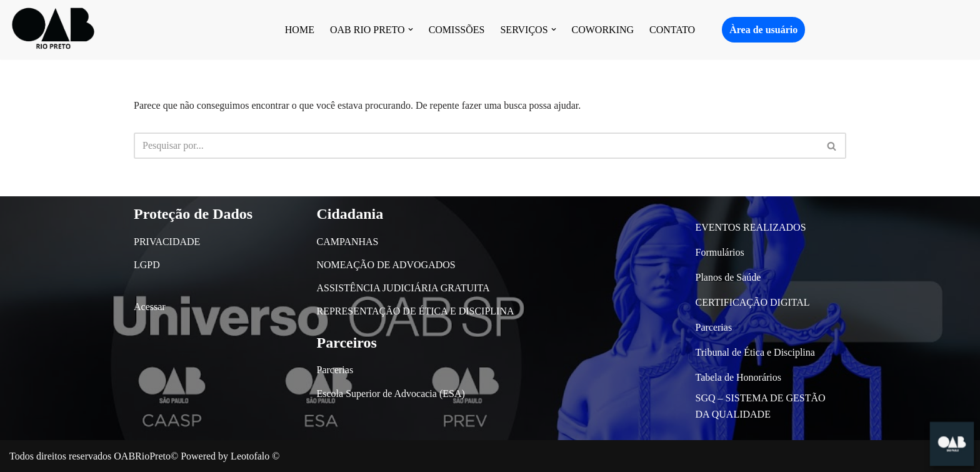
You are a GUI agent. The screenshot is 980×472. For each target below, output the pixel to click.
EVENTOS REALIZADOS (751, 227)
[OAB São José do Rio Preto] (53, 30)
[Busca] (476, 146)
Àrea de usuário (763, 30)
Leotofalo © (255, 456)
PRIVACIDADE (167, 242)
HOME (300, 30)
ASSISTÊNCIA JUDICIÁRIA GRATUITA (403, 288)
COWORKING (603, 30)
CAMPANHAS (348, 242)
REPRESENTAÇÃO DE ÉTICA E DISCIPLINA (416, 311)
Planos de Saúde (728, 277)
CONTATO (672, 30)
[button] (411, 29)
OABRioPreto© (146, 456)
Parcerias (335, 370)
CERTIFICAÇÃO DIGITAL (753, 302)
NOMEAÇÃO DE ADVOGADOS (386, 265)
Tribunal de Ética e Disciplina (755, 352)
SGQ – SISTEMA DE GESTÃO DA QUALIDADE (761, 406)
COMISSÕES (457, 30)
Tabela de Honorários (739, 377)
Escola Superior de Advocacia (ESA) (391, 394)
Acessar (150, 307)
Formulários (720, 252)
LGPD (147, 265)
